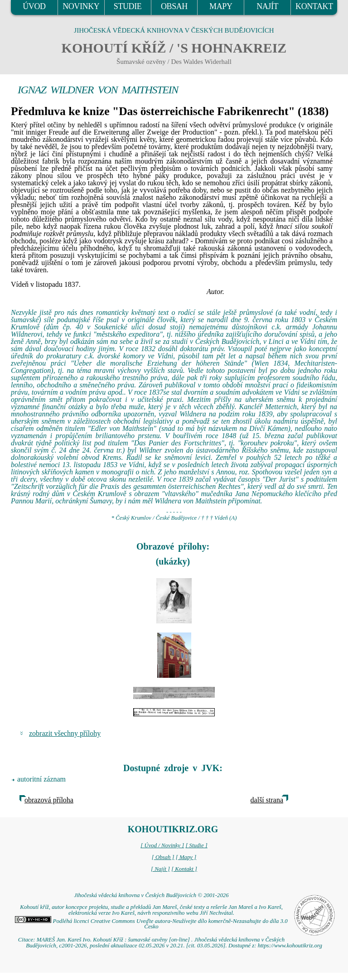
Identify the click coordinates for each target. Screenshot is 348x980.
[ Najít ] (160, 869)
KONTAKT (314, 6)
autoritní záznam (41, 779)
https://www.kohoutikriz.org (290, 946)
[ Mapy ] (186, 857)
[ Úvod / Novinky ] (162, 845)
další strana (267, 800)
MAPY (221, 6)
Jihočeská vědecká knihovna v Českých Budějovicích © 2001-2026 (151, 895)
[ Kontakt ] (184, 869)
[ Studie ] (196, 845)
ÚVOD (34, 6)
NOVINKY (81, 6)
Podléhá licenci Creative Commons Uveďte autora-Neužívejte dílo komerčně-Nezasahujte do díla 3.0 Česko (151, 924)
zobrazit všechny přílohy (65, 733)
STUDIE (128, 6)
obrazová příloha (49, 800)
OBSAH (174, 6)
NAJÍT (267, 6)
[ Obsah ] (163, 857)
